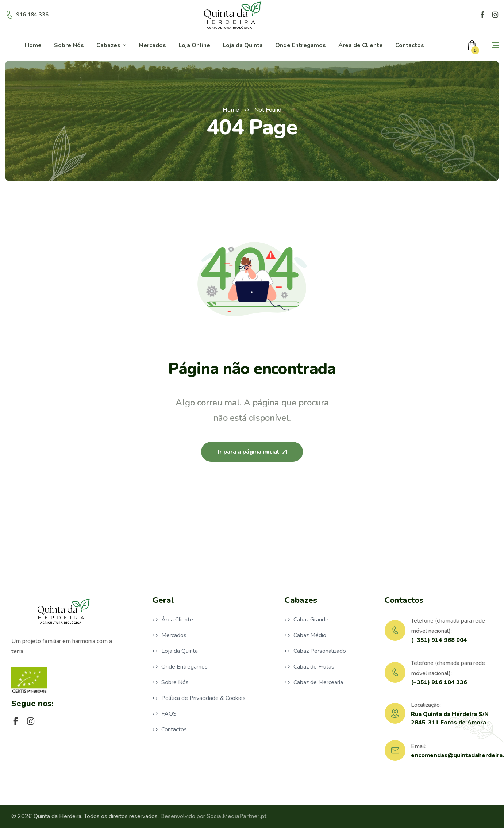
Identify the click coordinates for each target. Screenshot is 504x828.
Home (231, 110)
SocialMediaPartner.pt (236, 816)
